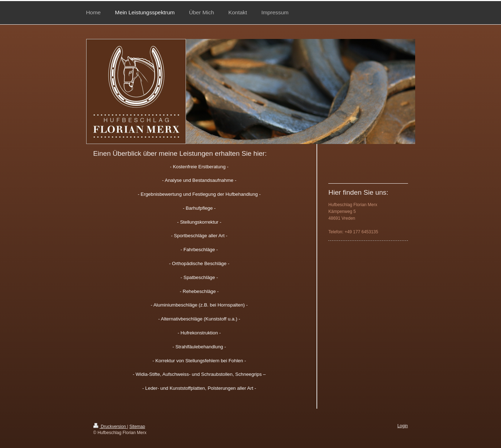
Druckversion (110, 421)
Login (402, 420)
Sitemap (137, 421)
